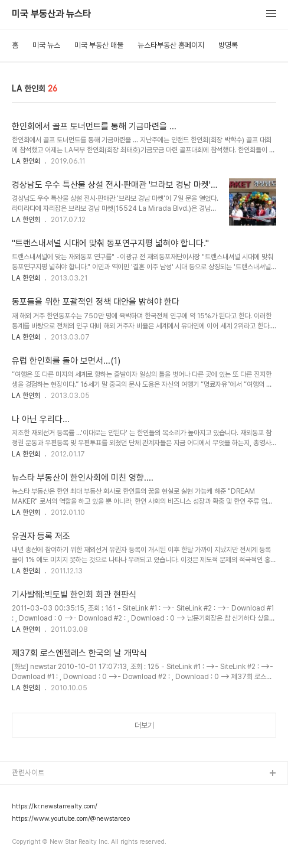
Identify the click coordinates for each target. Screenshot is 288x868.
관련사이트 (28, 773)
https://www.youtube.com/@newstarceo (71, 819)
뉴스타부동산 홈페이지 (171, 45)
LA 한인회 (26, 161)
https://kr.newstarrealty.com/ (55, 807)
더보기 (144, 725)
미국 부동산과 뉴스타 (51, 14)
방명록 (228, 45)
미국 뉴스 (46, 45)
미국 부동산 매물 (99, 45)
